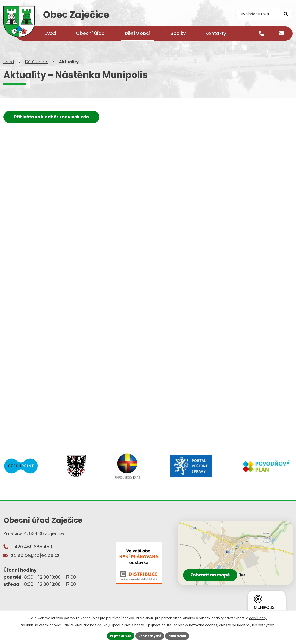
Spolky (178, 33)
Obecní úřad (90, 33)
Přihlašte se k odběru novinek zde (53, 121)
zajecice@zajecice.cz (35, 560)
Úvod (9, 66)
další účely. (258, 618)
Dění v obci (36, 66)
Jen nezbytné (150, 636)
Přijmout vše (119, 636)
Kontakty (216, 33)
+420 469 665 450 (32, 551)
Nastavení (178, 636)
